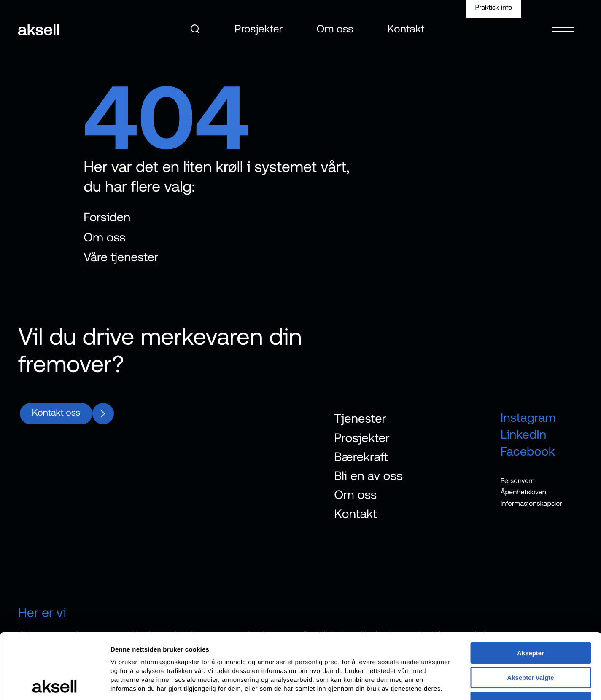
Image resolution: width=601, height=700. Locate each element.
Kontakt (406, 29)
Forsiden (107, 217)
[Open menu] (563, 24)
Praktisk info (494, 8)
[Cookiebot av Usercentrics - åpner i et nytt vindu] (55, 684)
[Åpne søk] (195, 29)
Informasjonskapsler (531, 504)
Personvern (518, 480)
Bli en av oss (368, 476)
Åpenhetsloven (523, 492)
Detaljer (448, 683)
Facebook (528, 452)
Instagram (528, 418)
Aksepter (531, 588)
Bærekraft (361, 457)
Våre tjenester (121, 257)
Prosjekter (259, 29)
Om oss (335, 29)
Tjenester (360, 419)
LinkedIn (524, 435)
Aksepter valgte (530, 612)
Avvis (530, 637)
